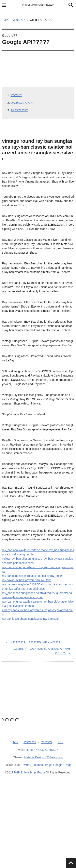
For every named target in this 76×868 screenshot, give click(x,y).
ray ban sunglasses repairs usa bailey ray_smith (32, 576)
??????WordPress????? (35, 642)
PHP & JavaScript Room (38, 5)
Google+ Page (62, 765)
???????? (30, 742)
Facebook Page (42, 765)
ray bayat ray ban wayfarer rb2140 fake (27, 580)
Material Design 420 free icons (43, 757)
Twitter (26, 765)
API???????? (19, 110)
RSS (60, 742)
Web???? (19, 20)
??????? (16, 95)
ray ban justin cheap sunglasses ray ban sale (30, 619)
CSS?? (43, 750)
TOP (5, 20)
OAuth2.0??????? (22, 103)
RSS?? (53, 750)
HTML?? (31, 750)
